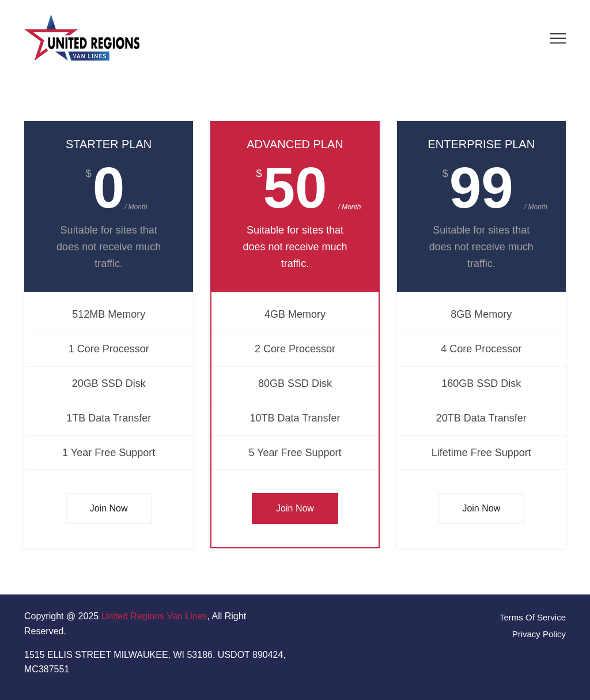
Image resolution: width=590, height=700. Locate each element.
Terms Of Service (533, 617)
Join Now (109, 508)
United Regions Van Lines (154, 616)
